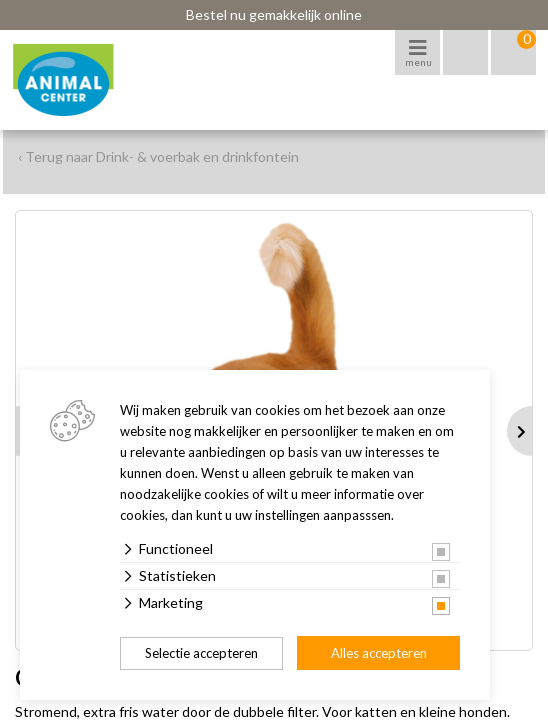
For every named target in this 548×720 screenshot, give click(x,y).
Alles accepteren (379, 653)
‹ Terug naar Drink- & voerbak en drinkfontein (158, 156)
